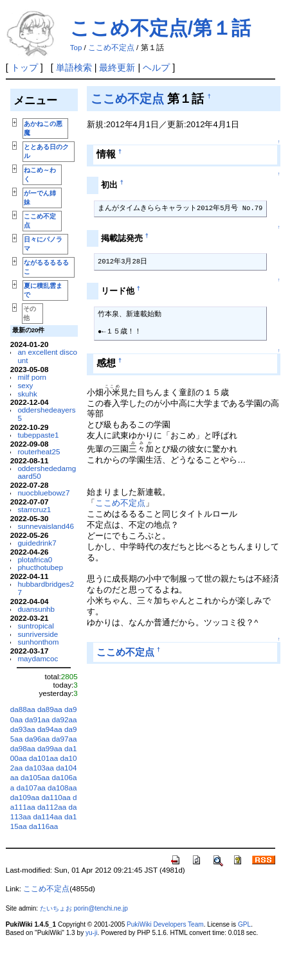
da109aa (25, 797)
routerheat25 (39, 451)
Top (76, 48)
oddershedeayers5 (46, 414)
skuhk (27, 394)
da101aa (43, 758)
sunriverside (38, 634)
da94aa (50, 729)
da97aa (65, 739)
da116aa (43, 826)
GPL (244, 924)
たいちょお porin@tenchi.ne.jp (84, 908)
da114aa (47, 816)
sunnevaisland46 (46, 526)
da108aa (62, 788)
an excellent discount (47, 356)
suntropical (35, 626)
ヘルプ (156, 67)
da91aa (37, 719)
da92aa (65, 719)
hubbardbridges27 (46, 588)
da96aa (37, 739)
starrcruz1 (34, 509)
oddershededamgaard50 (47, 472)
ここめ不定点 (111, 48)
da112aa (52, 807)
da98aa (23, 748)
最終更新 (117, 67)
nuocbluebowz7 (43, 493)
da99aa (50, 748)
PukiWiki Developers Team (165, 924)
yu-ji (91, 933)
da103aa (39, 768)
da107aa (31, 788)
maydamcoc (38, 658)
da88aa (23, 709)
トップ (24, 67)
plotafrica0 (35, 559)
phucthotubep (40, 567)
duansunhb (36, 609)
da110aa (56, 797)
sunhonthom (38, 642)
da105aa (35, 777)
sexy (25, 385)
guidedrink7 (37, 543)
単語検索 (74, 67)
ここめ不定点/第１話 (160, 28)
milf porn (32, 377)
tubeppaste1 (38, 435)
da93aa (23, 729)
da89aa (50, 709)
